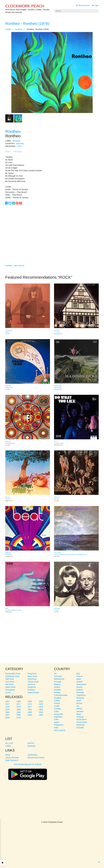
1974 (41, 704)
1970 (41, 701)
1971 (7, 704)
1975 (7, 707)
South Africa (82, 719)
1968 (19, 701)
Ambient (31, 690)
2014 (19, 718)
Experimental (33, 692)
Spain (79, 679)
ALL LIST (9, 743)
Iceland (79, 682)
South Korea (82, 722)
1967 (7, 701)
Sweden (57, 690)
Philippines (59, 725)
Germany (20, 144)
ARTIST (31, 743)
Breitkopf (16, 141)
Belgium (57, 684)
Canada (57, 709)
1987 (7, 715)
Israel (79, 701)
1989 (30, 715)
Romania (80, 698)
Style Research (12, 760)
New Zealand (60, 730)
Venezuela (58, 714)
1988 (19, 715)
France (79, 676)
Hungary (58, 698)
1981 (30, 709)
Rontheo (19, 29)
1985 (30, 712)
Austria (79, 687)
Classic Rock (33, 682)
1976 (19, 146)
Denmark (80, 692)
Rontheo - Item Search (15, 266)
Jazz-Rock (10, 682)
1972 (19, 704)
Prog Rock (32, 674)
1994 (7, 718)
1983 (7, 712)
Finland (79, 690)
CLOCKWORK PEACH (25, 6)
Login (95, 5)
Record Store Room (36, 758)
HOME (8, 29)
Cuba (56, 711)
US (78, 706)
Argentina (58, 717)
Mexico (79, 709)
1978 (41, 707)
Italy (78, 674)
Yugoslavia (81, 695)
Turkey (57, 701)
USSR (57, 706)
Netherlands (59, 679)
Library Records (12, 758)
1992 (41, 715)
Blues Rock (32, 676)
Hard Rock (32, 679)
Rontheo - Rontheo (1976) (27, 24)
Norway (57, 692)
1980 (19, 709)
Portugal (58, 682)
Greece (57, 687)
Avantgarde (10, 690)
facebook (31, 746)
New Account (83, 5)
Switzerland (81, 684)
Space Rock (10, 687)
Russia (79, 703)
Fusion (8, 692)
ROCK (8, 152)
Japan (57, 722)
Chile (56, 719)
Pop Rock (9, 684)
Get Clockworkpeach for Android (28, 773)
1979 (7, 709)
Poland (57, 703)
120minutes (32, 755)
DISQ (8, 755)
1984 (19, 712)
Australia (80, 728)
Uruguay (80, 717)
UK (55, 674)
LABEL (8, 746)
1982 (41, 709)
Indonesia (81, 725)
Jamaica (80, 711)
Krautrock (32, 687)
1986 (41, 712)
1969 (30, 701)
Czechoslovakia (61, 695)
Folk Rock (17, 152)
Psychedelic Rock (13, 674)
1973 (30, 704)
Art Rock (31, 684)
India (56, 728)
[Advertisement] (52, 233)
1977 (30, 707)
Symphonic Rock (12, 676)
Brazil (79, 714)
